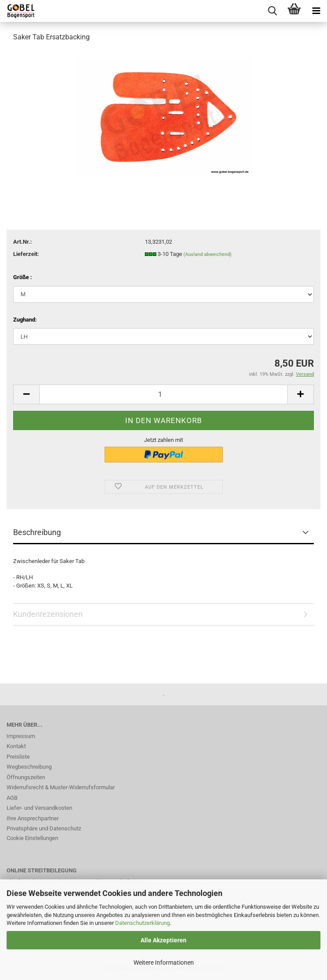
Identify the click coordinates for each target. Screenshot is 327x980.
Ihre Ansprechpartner (33, 818)
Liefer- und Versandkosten (39, 808)
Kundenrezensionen (48, 614)
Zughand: (25, 320)
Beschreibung (37, 532)
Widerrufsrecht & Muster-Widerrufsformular (61, 787)
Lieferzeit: (26, 254)
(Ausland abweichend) (207, 254)
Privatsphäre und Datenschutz (44, 828)
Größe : (23, 277)
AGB (12, 798)
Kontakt (16, 746)
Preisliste (18, 757)
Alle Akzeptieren (163, 940)
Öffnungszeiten (26, 777)
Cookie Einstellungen (32, 838)
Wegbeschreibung (29, 767)
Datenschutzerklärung (142, 923)
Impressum (21, 736)
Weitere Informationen (164, 962)
